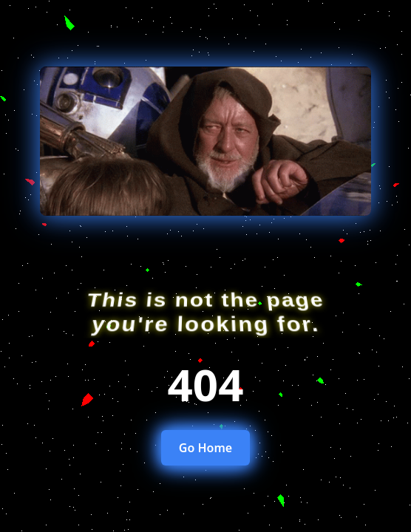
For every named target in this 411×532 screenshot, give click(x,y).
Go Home (205, 448)
